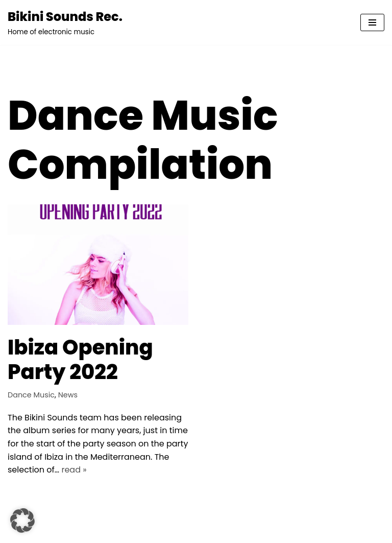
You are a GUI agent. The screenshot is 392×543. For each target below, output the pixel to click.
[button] (22, 521)
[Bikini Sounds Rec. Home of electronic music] (65, 22)
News (68, 395)
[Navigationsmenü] (372, 22)
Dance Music (31, 395)
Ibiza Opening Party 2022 (80, 360)
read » (74, 470)
